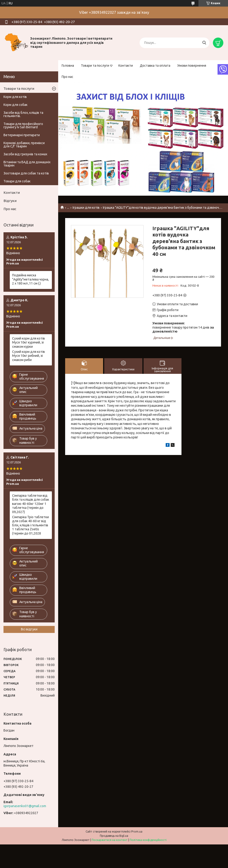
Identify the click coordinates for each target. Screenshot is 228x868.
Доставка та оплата (155, 66)
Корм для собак (15, 105)
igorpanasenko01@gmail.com (25, 806)
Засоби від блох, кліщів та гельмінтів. (23, 114)
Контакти (126, 66)
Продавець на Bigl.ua (114, 836)
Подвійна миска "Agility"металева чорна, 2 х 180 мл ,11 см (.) (30, 279)
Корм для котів (15, 97)
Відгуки (10, 201)
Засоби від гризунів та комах (25, 154)
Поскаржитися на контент (110, 840)
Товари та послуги (95, 66)
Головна (68, 66)
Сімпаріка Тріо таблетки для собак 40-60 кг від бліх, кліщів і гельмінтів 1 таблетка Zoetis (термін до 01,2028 (30, 525)
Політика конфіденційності (148, 840)
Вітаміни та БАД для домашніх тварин (27, 164)
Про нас (67, 77)
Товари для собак (17, 181)
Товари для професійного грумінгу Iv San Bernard (23, 125)
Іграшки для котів (86, 208)
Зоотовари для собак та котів (26, 173)
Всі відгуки (29, 629)
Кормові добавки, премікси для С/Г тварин (24, 145)
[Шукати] (204, 43)
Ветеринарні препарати (22, 135)
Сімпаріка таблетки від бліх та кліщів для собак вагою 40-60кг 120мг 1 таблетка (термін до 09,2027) (31, 504)
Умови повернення (192, 66)
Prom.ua (137, 832)
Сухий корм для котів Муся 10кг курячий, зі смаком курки (28, 342)
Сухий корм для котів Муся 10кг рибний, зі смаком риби (28, 356)
